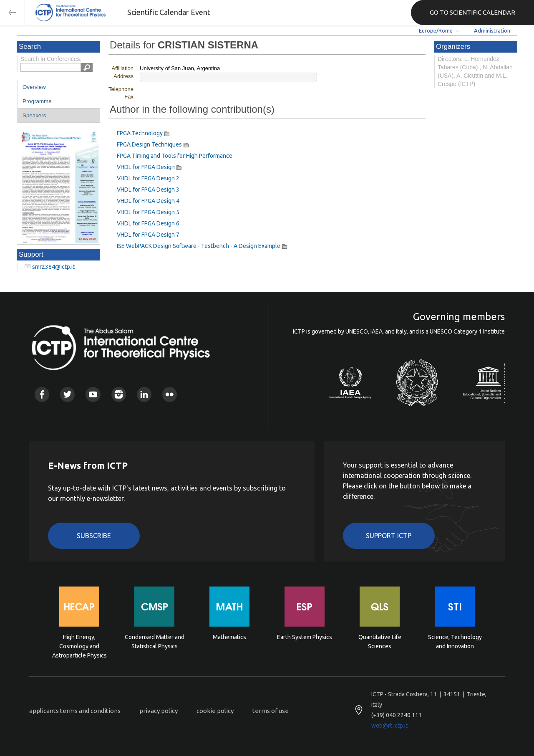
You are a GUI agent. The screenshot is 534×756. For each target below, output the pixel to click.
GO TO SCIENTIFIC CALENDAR (472, 12)
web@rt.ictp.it (389, 726)
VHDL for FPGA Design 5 (148, 212)
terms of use (271, 711)
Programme (37, 101)
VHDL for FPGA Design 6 (148, 223)
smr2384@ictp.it (53, 267)
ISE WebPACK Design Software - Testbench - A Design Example (199, 246)
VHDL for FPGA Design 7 (148, 235)
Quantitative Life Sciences (380, 642)
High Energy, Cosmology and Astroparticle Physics (79, 646)
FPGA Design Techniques (149, 144)
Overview (34, 87)
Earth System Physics (305, 637)
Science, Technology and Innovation (455, 642)
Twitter (67, 394)
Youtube (93, 394)
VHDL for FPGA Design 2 (148, 178)
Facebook (42, 394)
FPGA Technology (140, 133)
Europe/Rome (436, 30)
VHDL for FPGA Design (146, 167)
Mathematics (229, 637)
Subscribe (94, 536)
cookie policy (215, 711)
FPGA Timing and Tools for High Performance (175, 156)
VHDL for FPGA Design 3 (148, 190)
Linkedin (144, 394)
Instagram (119, 394)
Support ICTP (389, 536)
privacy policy (159, 711)
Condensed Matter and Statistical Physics (155, 642)
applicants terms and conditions (75, 711)
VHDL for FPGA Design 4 (148, 201)
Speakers (34, 115)
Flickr (170, 394)
